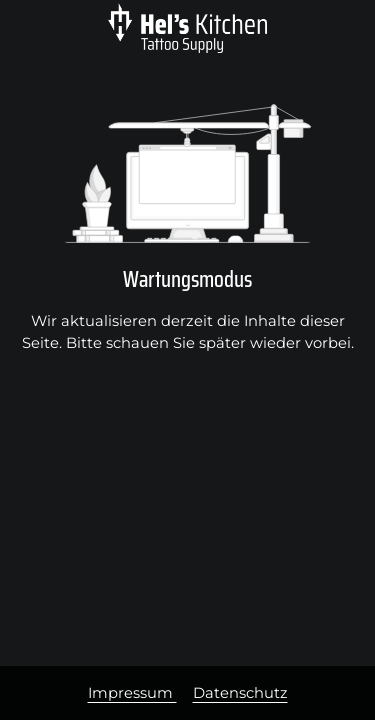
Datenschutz (240, 693)
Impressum (132, 693)
